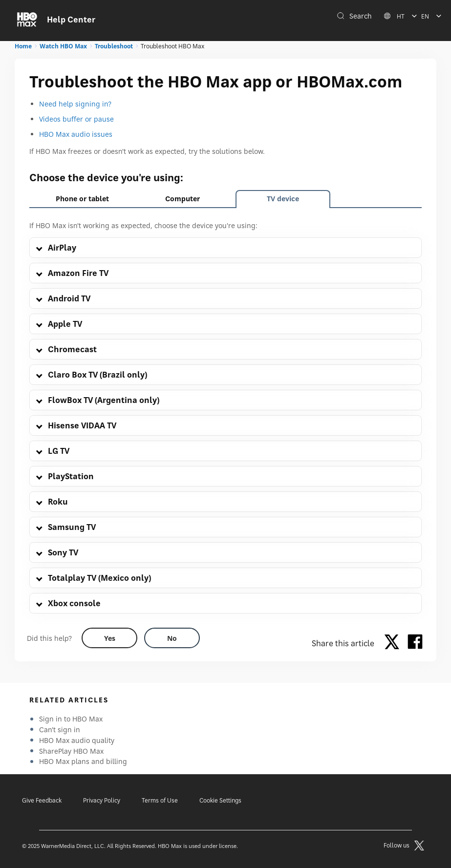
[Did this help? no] (172, 638)
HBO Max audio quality (77, 740)
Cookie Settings (220, 800)
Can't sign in (60, 730)
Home (23, 46)
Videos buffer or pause (76, 119)
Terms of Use (160, 800)
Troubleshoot (114, 46)
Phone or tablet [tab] (82, 199)
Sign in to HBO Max (71, 719)
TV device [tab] (283, 199)
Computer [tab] (183, 199)
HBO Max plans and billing (83, 761)
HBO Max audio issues (76, 134)
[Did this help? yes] (109, 638)
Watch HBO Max (63, 46)
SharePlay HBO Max (71, 751)
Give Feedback (42, 800)
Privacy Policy (102, 800)
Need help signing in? (75, 104)
